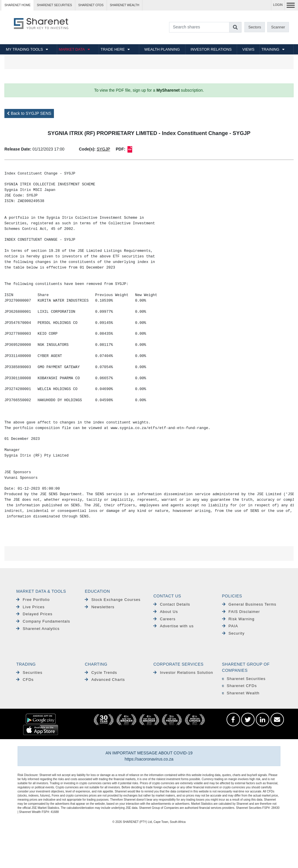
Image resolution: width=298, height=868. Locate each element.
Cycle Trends (101, 673)
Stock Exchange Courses (113, 600)
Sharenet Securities (244, 679)
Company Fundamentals (43, 621)
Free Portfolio (33, 600)
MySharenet (168, 90)
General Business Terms (249, 604)
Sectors (254, 27)
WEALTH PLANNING (162, 49)
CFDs (25, 680)
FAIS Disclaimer (241, 612)
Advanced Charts (105, 680)
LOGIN (278, 5)
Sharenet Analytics (38, 629)
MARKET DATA (72, 49)
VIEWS (248, 49)
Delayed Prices (34, 614)
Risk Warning (238, 619)
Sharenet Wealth (241, 693)
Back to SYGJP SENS (29, 113)
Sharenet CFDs (91, 5)
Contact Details (172, 604)
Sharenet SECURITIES (55, 5)
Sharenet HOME (17, 5)
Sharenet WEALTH (125, 5)
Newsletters (99, 607)
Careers (164, 619)
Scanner (278, 27)
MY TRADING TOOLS (24, 49)
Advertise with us (173, 626)
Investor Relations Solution (183, 673)
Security (233, 633)
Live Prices (30, 607)
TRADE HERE (113, 49)
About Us (166, 612)
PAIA (230, 626)
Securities (29, 673)
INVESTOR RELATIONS (211, 49)
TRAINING (270, 49)
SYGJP (103, 149)
